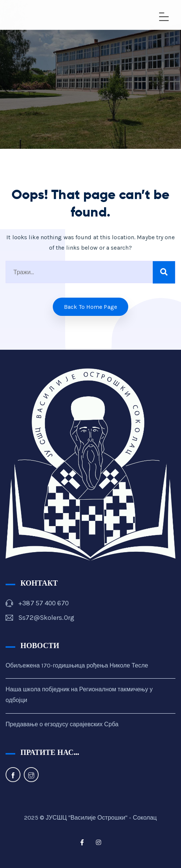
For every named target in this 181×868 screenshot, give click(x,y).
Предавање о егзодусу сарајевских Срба (62, 724)
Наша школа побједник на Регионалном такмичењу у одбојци (79, 695)
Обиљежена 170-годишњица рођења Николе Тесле (77, 665)
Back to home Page (90, 307)
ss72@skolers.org (46, 618)
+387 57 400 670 (43, 603)
